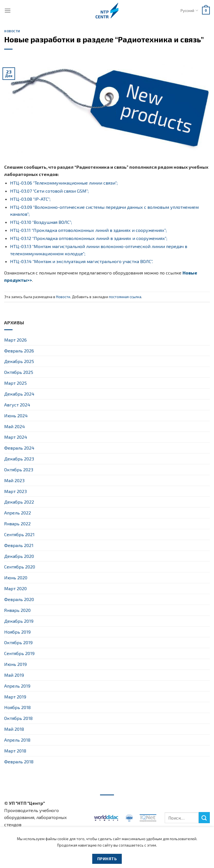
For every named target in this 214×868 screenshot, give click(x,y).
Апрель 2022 (18, 513)
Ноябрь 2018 (17, 707)
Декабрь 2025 (19, 361)
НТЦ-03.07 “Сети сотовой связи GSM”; (49, 191)
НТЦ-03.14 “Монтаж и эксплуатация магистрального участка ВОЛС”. (82, 261)
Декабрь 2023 (19, 459)
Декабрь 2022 (19, 502)
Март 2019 (15, 697)
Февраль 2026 (19, 351)
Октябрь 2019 (18, 642)
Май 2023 (14, 480)
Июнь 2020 (16, 578)
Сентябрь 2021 (19, 534)
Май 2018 (14, 729)
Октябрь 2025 (19, 372)
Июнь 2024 (16, 415)
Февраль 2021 (19, 545)
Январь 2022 (17, 524)
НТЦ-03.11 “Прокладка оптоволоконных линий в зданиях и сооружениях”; (88, 230)
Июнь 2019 (15, 664)
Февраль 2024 (19, 448)
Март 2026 (15, 340)
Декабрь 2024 (19, 394)
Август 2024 (17, 405)
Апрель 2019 (17, 686)
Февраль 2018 (19, 762)
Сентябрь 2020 (20, 567)
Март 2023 (15, 491)
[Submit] (204, 818)
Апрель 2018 (17, 740)
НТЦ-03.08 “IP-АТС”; (30, 199)
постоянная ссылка (125, 297)
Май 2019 (14, 675)
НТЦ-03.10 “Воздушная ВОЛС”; (41, 222)
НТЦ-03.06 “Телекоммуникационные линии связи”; (64, 183)
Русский (189, 10)
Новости (12, 31)
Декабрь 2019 (19, 621)
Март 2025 (15, 383)
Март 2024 (16, 437)
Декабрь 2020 (19, 556)
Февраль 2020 (19, 599)
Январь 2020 (17, 610)
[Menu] (8, 10)
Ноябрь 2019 (17, 632)
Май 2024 (14, 426)
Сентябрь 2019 (19, 653)
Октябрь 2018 (18, 718)
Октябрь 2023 (19, 469)
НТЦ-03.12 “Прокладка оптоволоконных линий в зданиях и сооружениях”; (89, 238)
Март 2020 (15, 588)
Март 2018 (15, 751)
